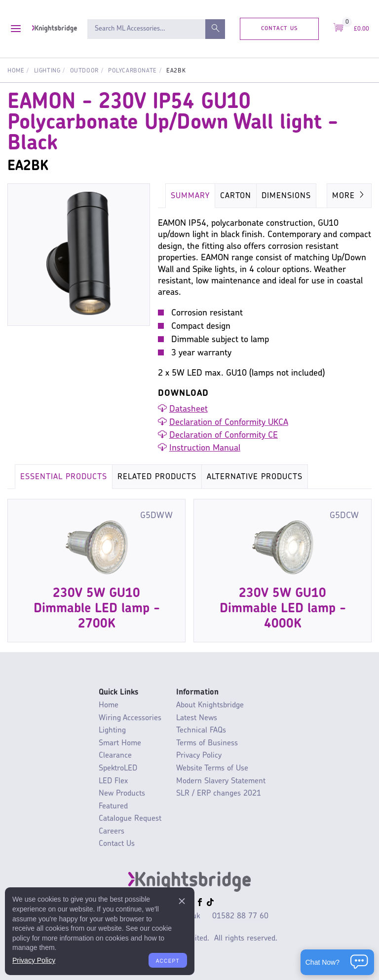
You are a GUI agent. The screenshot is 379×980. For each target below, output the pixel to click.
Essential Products (64, 477)
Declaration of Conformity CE (224, 436)
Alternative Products (255, 477)
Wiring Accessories (130, 718)
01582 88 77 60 (240, 916)
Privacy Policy (199, 756)
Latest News (197, 718)
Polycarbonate (133, 71)
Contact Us (280, 28)
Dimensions (286, 196)
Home (16, 71)
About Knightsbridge (210, 705)
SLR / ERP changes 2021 (219, 794)
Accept (168, 960)
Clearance (115, 756)
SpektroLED (118, 769)
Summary (190, 196)
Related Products (157, 477)
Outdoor (84, 71)
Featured (113, 806)
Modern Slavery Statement (221, 781)
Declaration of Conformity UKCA (229, 423)
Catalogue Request (130, 819)
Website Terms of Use (212, 769)
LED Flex (113, 781)
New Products (122, 794)
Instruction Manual (205, 448)
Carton (236, 196)
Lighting (47, 71)
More (349, 195)
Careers (112, 832)
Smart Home (120, 743)
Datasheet (189, 409)
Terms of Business (207, 743)
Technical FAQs (201, 731)
